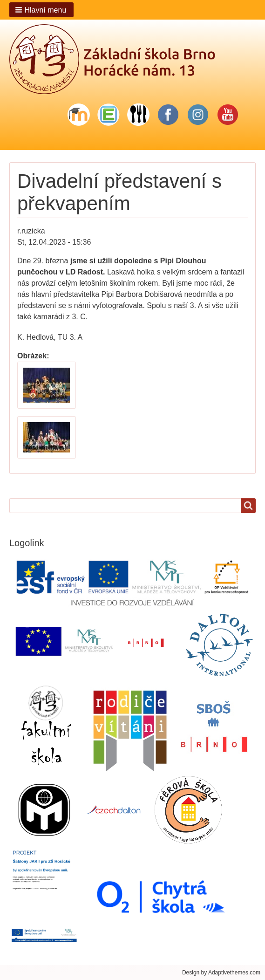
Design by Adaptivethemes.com (221, 973)
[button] (41, 10)
